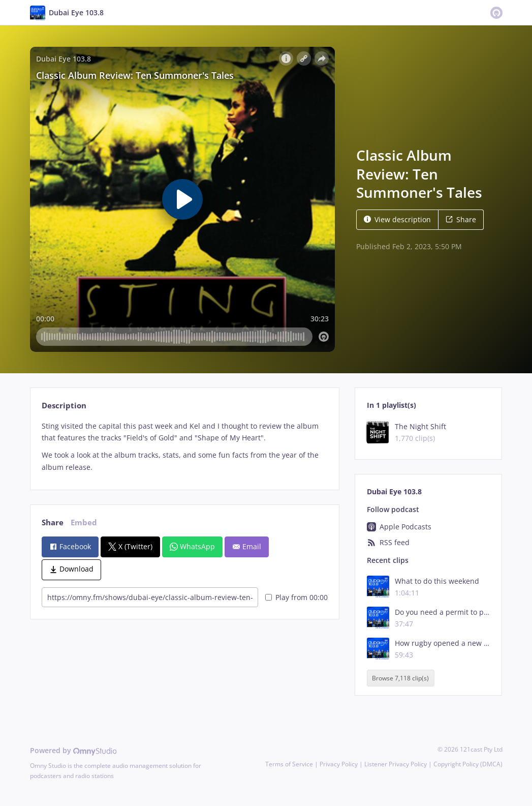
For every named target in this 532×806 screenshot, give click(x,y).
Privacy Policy (339, 764)
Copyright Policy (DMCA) (468, 764)
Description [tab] (64, 406)
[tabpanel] (185, 447)
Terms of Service (289, 764)
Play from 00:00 (296, 597)
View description (397, 219)
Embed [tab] (84, 523)
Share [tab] (53, 523)
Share (461, 219)
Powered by (73, 750)
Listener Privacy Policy (396, 764)
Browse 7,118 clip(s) (400, 678)
